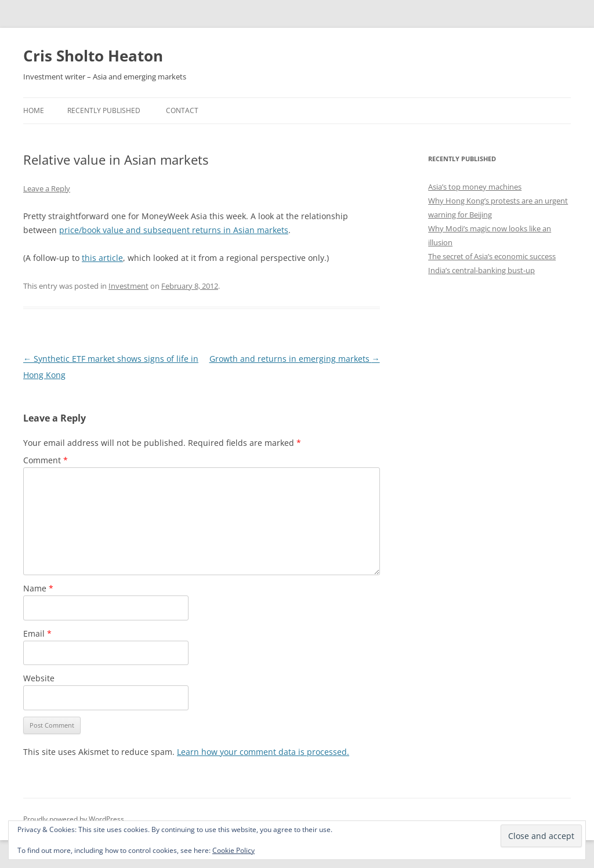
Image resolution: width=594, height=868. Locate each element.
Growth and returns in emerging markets (295, 359)
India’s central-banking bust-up (481, 270)
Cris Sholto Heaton (93, 56)
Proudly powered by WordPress (74, 819)
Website (39, 678)
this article (102, 258)
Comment (46, 460)
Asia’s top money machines (475, 187)
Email (37, 633)
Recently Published (104, 110)
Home (34, 110)
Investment (128, 286)
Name (38, 588)
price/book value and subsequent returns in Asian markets (174, 230)
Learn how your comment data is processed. (263, 752)
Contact (182, 110)
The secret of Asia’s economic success (492, 256)
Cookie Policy (233, 850)
